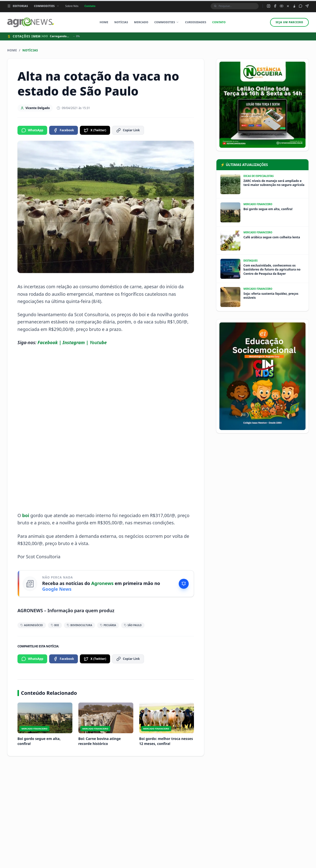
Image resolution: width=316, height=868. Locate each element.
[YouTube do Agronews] (282, 6)
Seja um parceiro (289, 22)
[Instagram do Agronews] (269, 6)
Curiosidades (196, 22)
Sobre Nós (72, 6)
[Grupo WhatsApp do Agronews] (301, 6)
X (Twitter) (95, 130)
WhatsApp (32, 130)
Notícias (121, 22)
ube (103, 342)
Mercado (141, 22)
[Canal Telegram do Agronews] (307, 6)
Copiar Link (128, 130)
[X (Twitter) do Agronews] (288, 6)
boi (26, 515)
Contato (90, 6)
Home (104, 22)
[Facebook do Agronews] (275, 6)
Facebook (64, 130)
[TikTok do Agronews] (294, 6)
